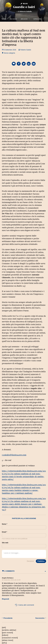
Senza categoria (9, 53)
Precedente (7, 618)
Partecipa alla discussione (24, 518)
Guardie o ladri (24, 7)
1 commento (24, 571)
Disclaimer (30, 561)
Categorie (38, 19)
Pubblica (41, 561)
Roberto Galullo (26, 11)
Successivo (41, 618)
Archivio (24, 19)
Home (4, 19)
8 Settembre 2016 (9, 50)
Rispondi (6, 599)
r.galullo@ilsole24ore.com (14, 455)
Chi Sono (13, 19)
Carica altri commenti (24, 605)
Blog (24, 3)
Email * (4, 532)
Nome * (5, 524)
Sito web (5, 543)
